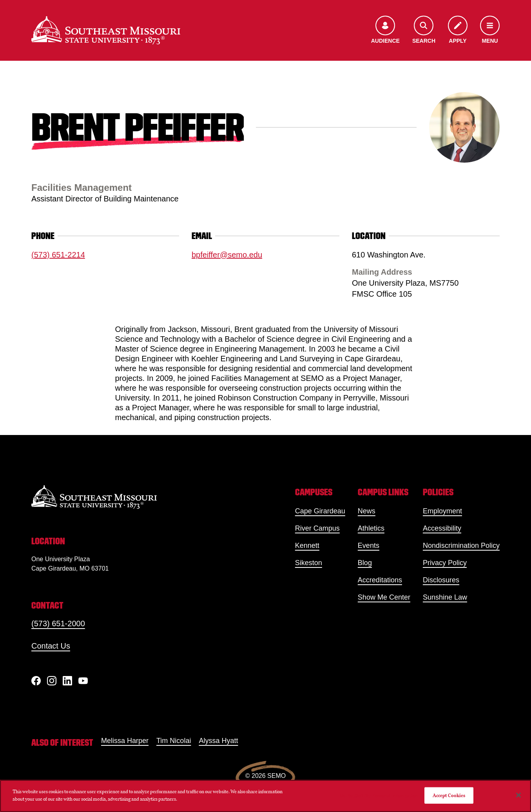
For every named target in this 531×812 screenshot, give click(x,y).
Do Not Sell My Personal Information (379, 795)
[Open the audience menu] (385, 30)
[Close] (518, 795)
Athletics (371, 528)
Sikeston (309, 563)
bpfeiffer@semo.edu (227, 255)
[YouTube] (83, 681)
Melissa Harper (125, 741)
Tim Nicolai (174, 741)
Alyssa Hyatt (218, 741)
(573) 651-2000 (58, 623)
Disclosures (441, 580)
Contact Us (51, 646)
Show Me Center (384, 597)
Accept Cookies (449, 795)
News (367, 511)
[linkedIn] (67, 681)
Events (369, 546)
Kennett (307, 546)
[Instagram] (52, 681)
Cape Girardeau (320, 511)
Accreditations (380, 580)
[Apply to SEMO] (458, 30)
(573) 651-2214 (58, 255)
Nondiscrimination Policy (461, 546)
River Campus (317, 528)
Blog (365, 563)
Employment (442, 511)
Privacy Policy (445, 563)
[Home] (106, 30)
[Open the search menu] (424, 30)
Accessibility (442, 528)
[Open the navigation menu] (490, 30)
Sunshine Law (445, 597)
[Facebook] (36, 681)
